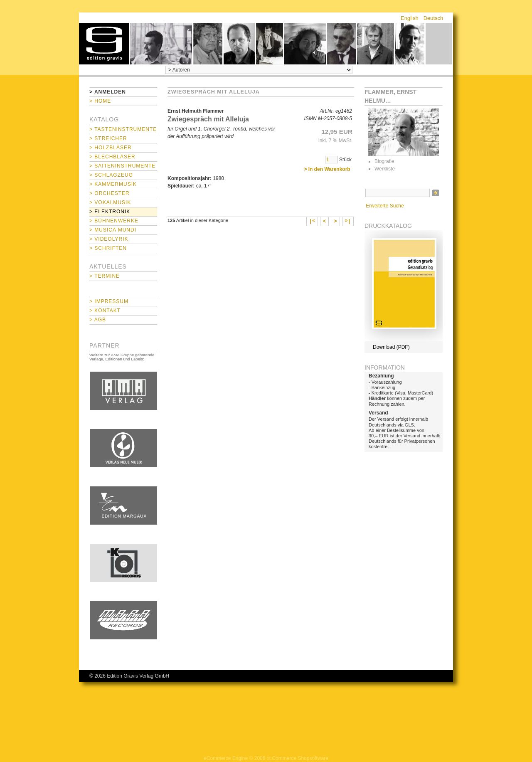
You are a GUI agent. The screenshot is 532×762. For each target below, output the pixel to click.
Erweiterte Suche (385, 206)
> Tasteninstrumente (123, 129)
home (104, 44)
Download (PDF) (391, 347)
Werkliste (385, 169)
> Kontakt (105, 311)
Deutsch (433, 18)
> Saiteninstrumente (122, 166)
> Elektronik (110, 212)
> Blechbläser (112, 157)
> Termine (105, 276)
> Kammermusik (113, 184)
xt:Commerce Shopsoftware (298, 758)
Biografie (384, 161)
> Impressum (109, 301)
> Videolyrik (109, 239)
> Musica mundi (113, 230)
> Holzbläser (111, 148)
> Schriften (108, 248)
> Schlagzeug (111, 175)
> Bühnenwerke (114, 221)
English (410, 18)
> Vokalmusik (110, 202)
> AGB (98, 320)
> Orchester (110, 193)
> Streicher (108, 138)
